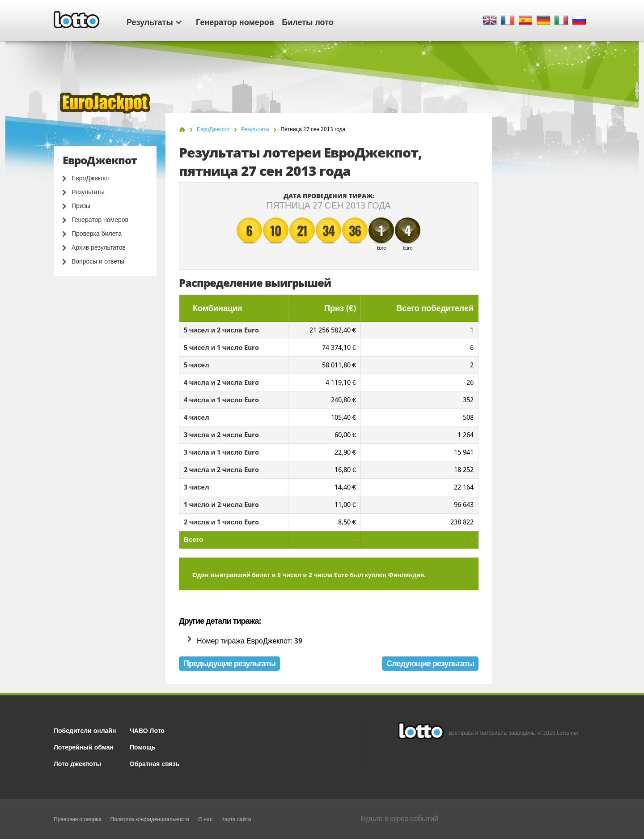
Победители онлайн (85, 730)
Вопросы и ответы (98, 261)
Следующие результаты (430, 663)
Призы (81, 206)
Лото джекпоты (77, 763)
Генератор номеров (235, 21)
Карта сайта (236, 819)
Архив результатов (99, 247)
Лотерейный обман (84, 747)
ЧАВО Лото (147, 730)
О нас (205, 819)
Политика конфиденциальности (150, 819)
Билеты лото (307, 21)
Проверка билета (97, 234)
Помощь (143, 747)
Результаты (154, 21)
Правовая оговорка (78, 819)
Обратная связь (155, 763)
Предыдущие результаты (229, 663)
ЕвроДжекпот (91, 178)
